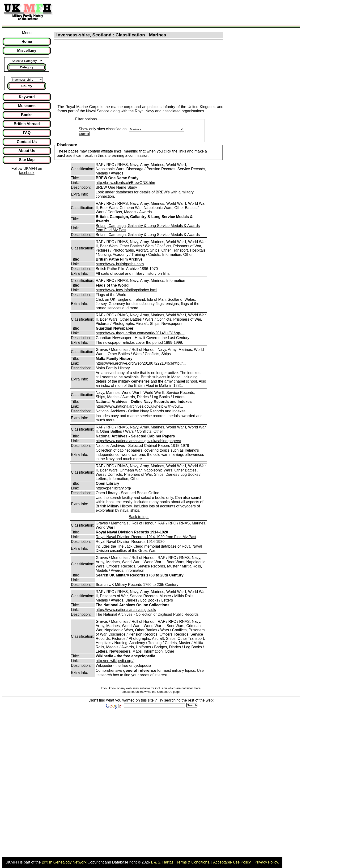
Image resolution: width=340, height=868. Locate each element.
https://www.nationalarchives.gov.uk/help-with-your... (139, 406)
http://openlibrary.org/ (113, 488)
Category (27, 67)
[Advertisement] (143, 13)
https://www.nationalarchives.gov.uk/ (126, 610)
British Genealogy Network (64, 862)
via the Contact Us (160, 692)
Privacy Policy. (267, 862)
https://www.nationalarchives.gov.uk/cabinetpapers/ (138, 441)
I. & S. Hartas (162, 862)
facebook (27, 173)
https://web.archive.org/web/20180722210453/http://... (141, 363)
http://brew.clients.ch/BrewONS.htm (125, 183)
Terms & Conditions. (193, 862)
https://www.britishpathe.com (120, 264)
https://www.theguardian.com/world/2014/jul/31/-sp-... (140, 333)
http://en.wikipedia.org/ (115, 661)
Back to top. (139, 517)
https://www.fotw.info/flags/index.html (126, 290)
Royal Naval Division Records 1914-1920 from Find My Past (146, 537)
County (27, 86)
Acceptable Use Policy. (232, 862)
